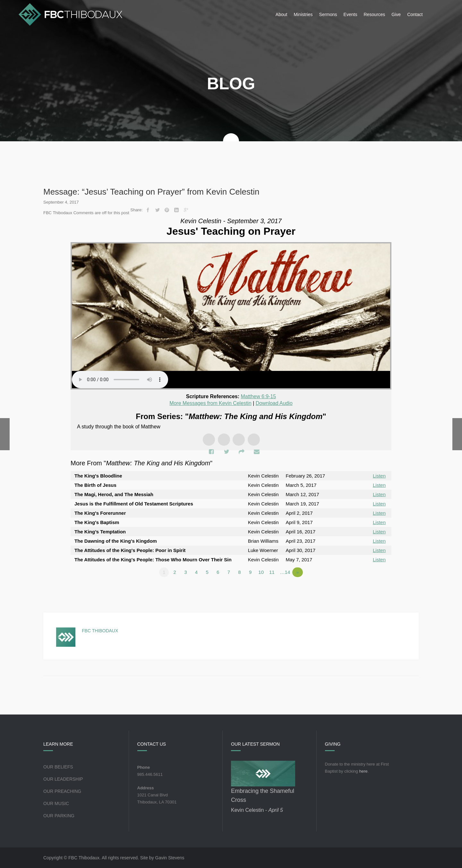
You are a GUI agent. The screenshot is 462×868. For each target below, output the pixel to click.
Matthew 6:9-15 (258, 396)
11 (272, 572)
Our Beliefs (58, 767)
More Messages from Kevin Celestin (210, 403)
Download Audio (274, 403)
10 (262, 572)
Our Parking (59, 816)
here (363, 771)
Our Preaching (62, 791)
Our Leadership (63, 779)
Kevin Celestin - (257, 810)
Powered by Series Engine (368, 590)
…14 (286, 572)
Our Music (56, 803)
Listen (379, 476)
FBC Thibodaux (100, 631)
